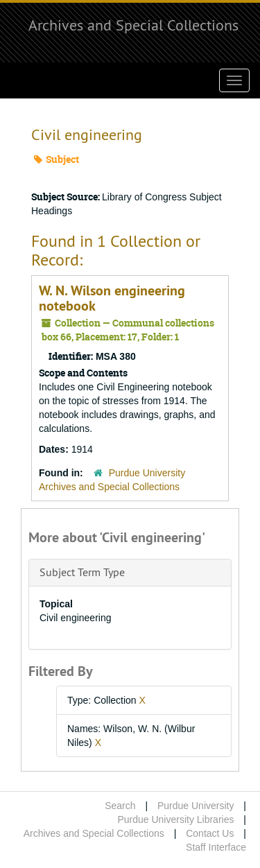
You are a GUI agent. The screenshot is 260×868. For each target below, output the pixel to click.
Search (120, 806)
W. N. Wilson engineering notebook (112, 298)
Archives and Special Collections (133, 25)
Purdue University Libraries (175, 819)
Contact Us (210, 833)
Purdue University (196, 806)
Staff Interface (216, 847)
